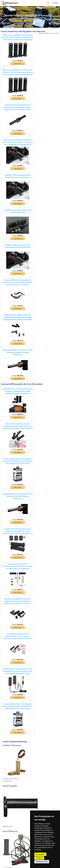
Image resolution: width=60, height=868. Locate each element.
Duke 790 (8, 693)
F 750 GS (32, 463)
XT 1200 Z (9, 810)
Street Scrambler (11, 748)
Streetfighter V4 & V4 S (13, 552)
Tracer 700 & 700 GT (12, 797)
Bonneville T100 (10, 733)
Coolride (7, 840)
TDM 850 (8, 792)
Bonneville (9, 738)
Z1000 (7, 676)
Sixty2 (7, 550)
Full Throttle (9, 525)
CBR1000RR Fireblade (12, 577)
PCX (7, 612)
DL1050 (8, 728)
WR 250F (8, 800)
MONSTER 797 (10, 537)
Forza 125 (8, 599)
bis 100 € (7, 832)
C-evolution (33, 456)
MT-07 (7, 778)
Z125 (7, 669)
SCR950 (8, 788)
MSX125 (8, 607)
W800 (7, 666)
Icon (7, 530)
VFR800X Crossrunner (13, 627)
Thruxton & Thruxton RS (13, 765)
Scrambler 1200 (10, 743)
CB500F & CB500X (11, 572)
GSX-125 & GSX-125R (12, 716)
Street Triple (9, 750)
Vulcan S (8, 664)
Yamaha (6, 768)
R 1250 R (8, 488)
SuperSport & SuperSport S (14, 557)
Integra (8, 604)
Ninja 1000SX (10, 641)
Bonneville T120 (10, 736)
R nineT (8, 498)
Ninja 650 (8, 649)
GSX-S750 (9, 718)
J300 (7, 639)
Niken (7, 785)
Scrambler (9, 508)
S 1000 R (8, 503)
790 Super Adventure (12, 684)
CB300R (8, 570)
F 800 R (8, 471)
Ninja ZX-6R (9, 654)
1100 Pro (8, 515)
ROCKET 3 (8, 741)
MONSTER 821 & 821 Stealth (14, 533)
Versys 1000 (9, 661)
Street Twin (9, 753)
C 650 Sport (33, 461)
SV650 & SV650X (11, 723)
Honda (6, 562)
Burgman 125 (9, 711)
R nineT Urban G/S (11, 500)
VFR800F (8, 624)
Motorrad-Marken (35, 451)
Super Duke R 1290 (11, 706)
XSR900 (8, 807)
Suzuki (6, 708)
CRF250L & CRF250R (12, 594)
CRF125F (8, 589)
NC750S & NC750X (11, 609)
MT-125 (8, 773)
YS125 (7, 815)
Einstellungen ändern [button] (42, 862)
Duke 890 (8, 696)
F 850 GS (8, 473)
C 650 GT (32, 458)
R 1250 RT (9, 495)
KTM (5, 679)
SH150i (8, 617)
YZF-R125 (8, 820)
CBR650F (8, 582)
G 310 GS (8, 476)
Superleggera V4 (10, 555)
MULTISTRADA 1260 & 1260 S (14, 540)
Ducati (6, 513)
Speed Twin (9, 745)
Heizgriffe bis (7, 827)
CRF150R (8, 592)
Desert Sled (9, 520)
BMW (31, 453)
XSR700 (8, 805)
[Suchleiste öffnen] (48, 3)
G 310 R (8, 478)
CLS (5, 837)
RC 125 (7, 698)
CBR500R (8, 580)
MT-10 (7, 783)
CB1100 (8, 565)
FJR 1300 (8, 770)
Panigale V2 (9, 545)
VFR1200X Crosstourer (13, 622)
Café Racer (9, 518)
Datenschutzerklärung (25, 863)
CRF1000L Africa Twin (12, 587)
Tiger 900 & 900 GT (12, 758)
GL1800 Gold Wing (11, 602)
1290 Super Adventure (12, 686)
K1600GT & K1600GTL (12, 481)
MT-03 (7, 775)
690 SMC (8, 681)
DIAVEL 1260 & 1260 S (12, 523)
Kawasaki (7, 634)
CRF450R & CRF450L (12, 597)
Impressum (13, 863)
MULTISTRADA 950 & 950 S (14, 542)
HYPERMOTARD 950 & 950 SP (15, 528)
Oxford (6, 847)
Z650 (7, 674)
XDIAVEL (8, 560)
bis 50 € (7, 830)
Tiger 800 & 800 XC (12, 755)
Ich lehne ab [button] (39, 858)
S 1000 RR (9, 505)
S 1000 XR (9, 510)
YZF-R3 (8, 822)
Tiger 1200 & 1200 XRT (13, 760)
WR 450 (8, 802)
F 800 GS (32, 466)
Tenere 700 (9, 790)
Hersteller (6, 835)
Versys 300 (9, 656)
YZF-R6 (8, 825)
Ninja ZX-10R (9, 651)
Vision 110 (8, 629)
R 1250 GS (9, 485)
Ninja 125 (8, 644)
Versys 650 (9, 659)
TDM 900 (8, 795)
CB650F (8, 575)
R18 (6, 493)
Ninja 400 (8, 646)
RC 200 (8, 701)
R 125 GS (8, 483)
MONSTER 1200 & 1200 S (13, 535)
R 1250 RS (9, 490)
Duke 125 (8, 688)
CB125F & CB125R (11, 567)
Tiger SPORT (9, 763)
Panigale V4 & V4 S (11, 547)
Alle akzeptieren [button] (40, 854)
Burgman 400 (10, 713)
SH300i (8, 619)
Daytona (7, 842)
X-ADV (7, 632)
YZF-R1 (8, 817)
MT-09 (7, 780)
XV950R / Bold (10, 812)
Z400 (7, 671)
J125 (7, 637)
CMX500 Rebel (10, 584)
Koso (6, 845)
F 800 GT (32, 468)
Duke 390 (8, 691)
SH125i (7, 614)
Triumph (7, 731)
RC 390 (8, 703)
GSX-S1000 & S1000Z (12, 721)
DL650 (7, 726)
